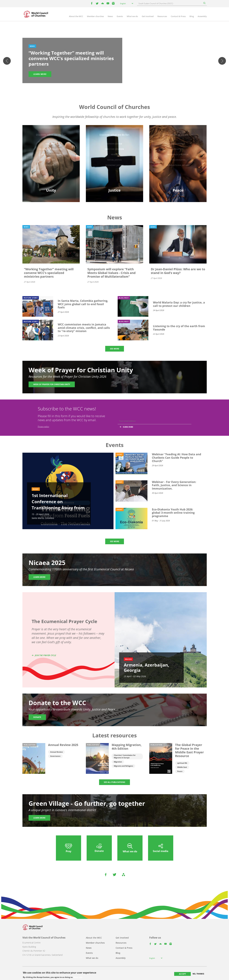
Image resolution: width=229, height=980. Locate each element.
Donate (37, 717)
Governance (55, 756)
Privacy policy (43, 426)
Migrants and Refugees (123, 766)
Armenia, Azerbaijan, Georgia (146, 667)
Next (222, 61)
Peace (180, 771)
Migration (118, 762)
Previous (7, 61)
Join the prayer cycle (46, 655)
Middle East (182, 767)
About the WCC (76, 16)
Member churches (95, 16)
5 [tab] (121, 86)
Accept (182, 974)
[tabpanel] (114, 61)
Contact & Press (178, 16)
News (110, 16)
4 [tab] (118, 86)
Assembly (202, 16)
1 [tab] (108, 86)
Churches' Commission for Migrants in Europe (125, 756)
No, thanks (198, 974)
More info (78, 977)
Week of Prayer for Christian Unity (52, 384)
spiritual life (182, 763)
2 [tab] (112, 86)
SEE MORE (115, 349)
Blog (192, 16)
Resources (162, 16)
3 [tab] (115, 86)
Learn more (40, 74)
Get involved (148, 16)
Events (120, 16)
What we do (132, 16)
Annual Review (56, 752)
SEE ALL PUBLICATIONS (114, 782)
